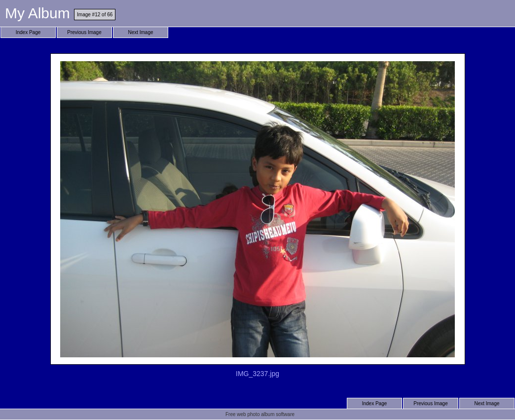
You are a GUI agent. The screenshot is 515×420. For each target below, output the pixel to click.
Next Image (140, 32)
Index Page (28, 32)
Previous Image (84, 32)
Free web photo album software (260, 414)
